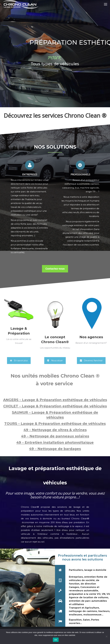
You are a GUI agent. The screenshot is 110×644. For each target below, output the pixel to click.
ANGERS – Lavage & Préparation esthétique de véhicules (55, 400)
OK (56, 640)
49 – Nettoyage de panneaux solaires (55, 436)
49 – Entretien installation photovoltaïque (55, 442)
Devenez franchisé (91, 361)
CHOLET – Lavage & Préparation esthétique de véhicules (55, 406)
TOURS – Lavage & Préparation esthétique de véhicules (55, 424)
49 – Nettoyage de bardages (55, 449)
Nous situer (55, 361)
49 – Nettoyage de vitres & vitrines (55, 430)
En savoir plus (19, 361)
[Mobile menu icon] (106, 4)
